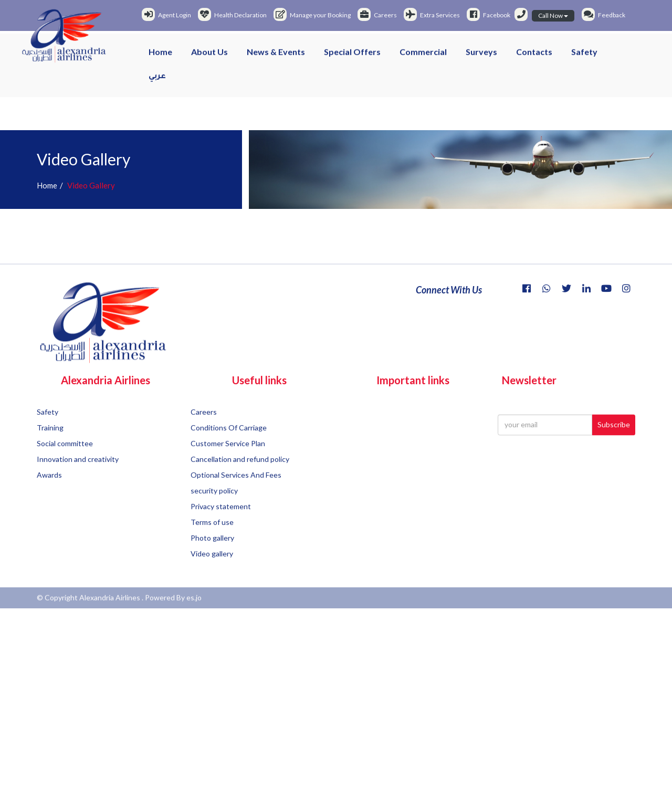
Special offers (352, 57)
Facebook (489, 15)
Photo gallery (212, 570)
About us (209, 57)
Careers (377, 15)
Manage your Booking (312, 15)
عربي (157, 83)
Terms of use (212, 554)
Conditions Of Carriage (229, 460)
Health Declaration (232, 15)
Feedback (603, 15)
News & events (276, 57)
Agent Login (166, 15)
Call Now (553, 15)
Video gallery (212, 586)
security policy (214, 523)
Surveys (481, 57)
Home (160, 57)
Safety (584, 57)
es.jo (194, 605)
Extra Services (432, 15)
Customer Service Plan (228, 475)
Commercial (423, 57)
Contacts (534, 57)
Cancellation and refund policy (240, 491)
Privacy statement (221, 538)
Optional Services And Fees (236, 507)
